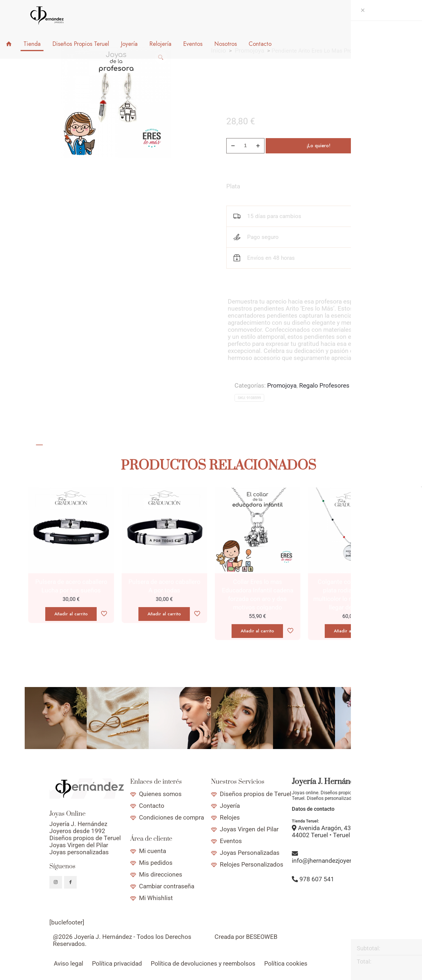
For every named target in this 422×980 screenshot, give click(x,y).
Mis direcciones (161, 875)
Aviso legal (68, 964)
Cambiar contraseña (167, 886)
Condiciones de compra (171, 817)
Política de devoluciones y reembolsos (203, 964)
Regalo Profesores (324, 386)
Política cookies (286, 964)
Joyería (230, 806)
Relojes (230, 817)
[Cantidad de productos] (245, 146)
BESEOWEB (262, 937)
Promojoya (282, 386)
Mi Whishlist (156, 898)
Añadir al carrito (71, 614)
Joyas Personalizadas (250, 853)
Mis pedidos (156, 863)
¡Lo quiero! (318, 146)
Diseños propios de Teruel (256, 794)
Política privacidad (117, 964)
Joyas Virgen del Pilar (249, 829)
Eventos (231, 841)
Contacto (152, 806)
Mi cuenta (153, 851)
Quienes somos (160, 794)
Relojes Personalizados (252, 865)
